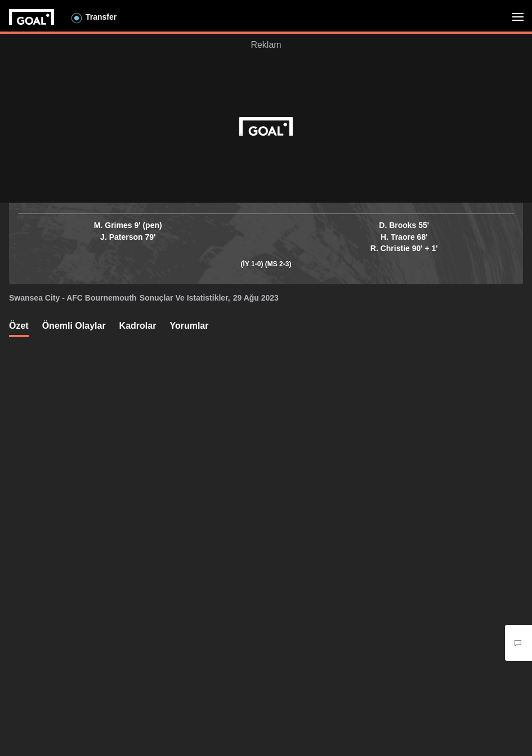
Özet (19, 326)
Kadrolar (138, 326)
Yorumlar (189, 326)
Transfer (101, 17)
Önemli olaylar (74, 326)
